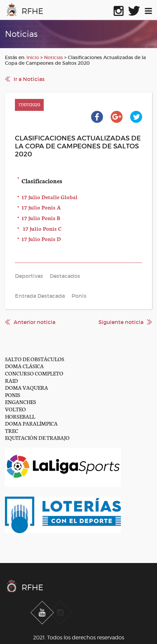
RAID (11, 380)
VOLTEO (15, 409)
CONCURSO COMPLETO (34, 373)
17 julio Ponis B (41, 218)
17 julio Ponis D (41, 239)
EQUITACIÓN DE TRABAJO (37, 437)
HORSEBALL (20, 416)
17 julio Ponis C (42, 228)
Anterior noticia (34, 322)
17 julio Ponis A (41, 207)
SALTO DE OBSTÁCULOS (35, 359)
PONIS (13, 395)
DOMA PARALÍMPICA (31, 423)
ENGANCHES (21, 402)
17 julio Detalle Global (50, 197)
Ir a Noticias (29, 79)
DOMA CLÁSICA (24, 366)
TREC (12, 430)
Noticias (53, 57)
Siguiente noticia (121, 322)
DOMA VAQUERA (26, 387)
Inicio (33, 57)
